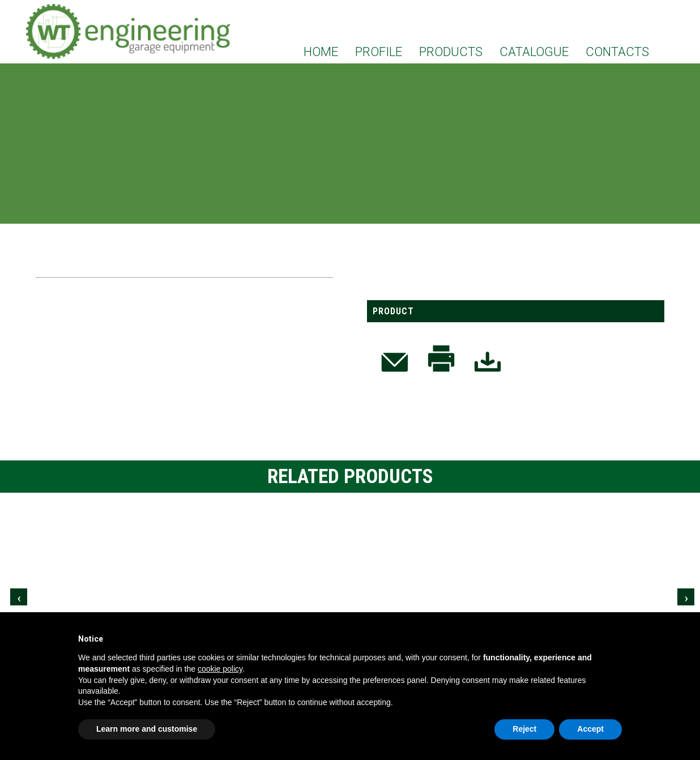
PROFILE (379, 52)
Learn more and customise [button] (147, 729)
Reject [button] (524, 729)
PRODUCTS (451, 52)
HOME (321, 52)
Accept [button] (590, 729)
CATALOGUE (534, 52)
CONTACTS (617, 52)
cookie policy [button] (220, 669)
